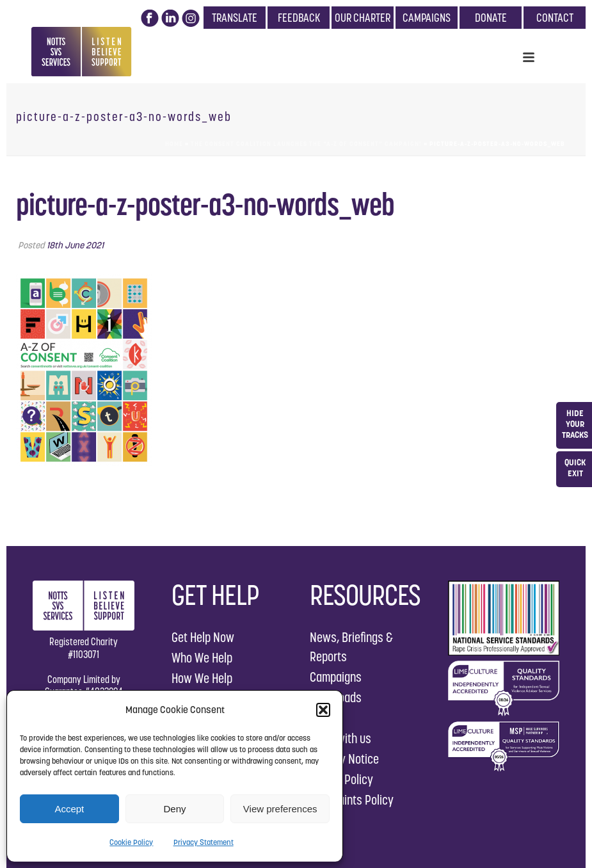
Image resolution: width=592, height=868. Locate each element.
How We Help (202, 678)
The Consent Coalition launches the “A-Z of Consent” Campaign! (306, 144)
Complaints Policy (352, 800)
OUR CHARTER (363, 18)
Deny (174, 809)
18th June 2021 (75, 245)
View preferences (280, 809)
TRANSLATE (235, 18)
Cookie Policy (131, 842)
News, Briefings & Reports (351, 647)
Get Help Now (203, 637)
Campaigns (336, 677)
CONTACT (555, 18)
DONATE (491, 18)
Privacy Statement (204, 842)
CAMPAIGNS (427, 18)
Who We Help (202, 658)
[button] (323, 710)
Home (174, 144)
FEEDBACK (299, 18)
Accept (69, 809)
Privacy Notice (344, 759)
